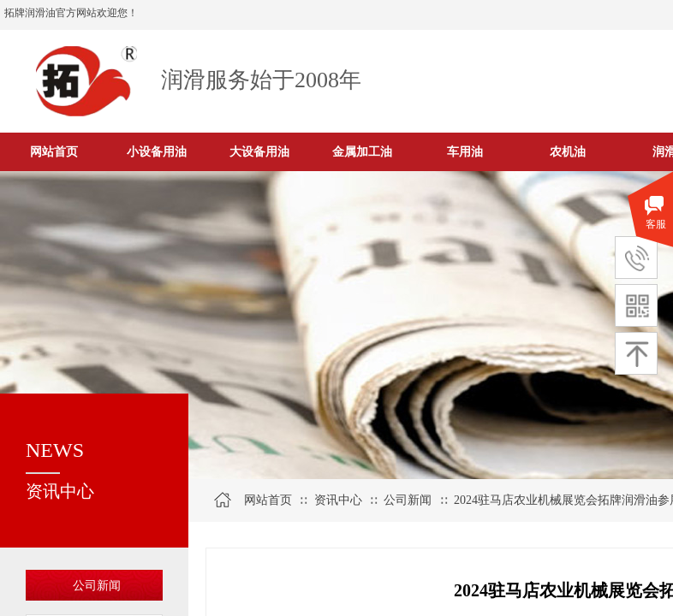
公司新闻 (97, 586)
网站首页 (268, 500)
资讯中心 (338, 500)
